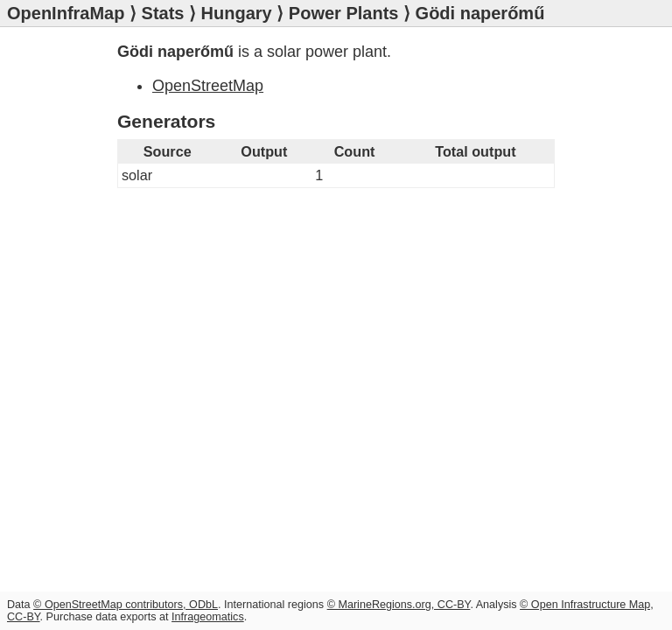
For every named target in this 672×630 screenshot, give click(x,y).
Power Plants (344, 13)
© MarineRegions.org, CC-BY (399, 605)
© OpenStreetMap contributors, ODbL (126, 605)
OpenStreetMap (208, 86)
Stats (163, 13)
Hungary (237, 13)
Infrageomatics (208, 617)
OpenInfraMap (66, 13)
